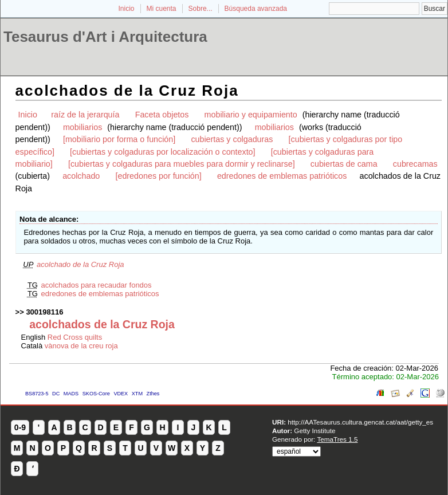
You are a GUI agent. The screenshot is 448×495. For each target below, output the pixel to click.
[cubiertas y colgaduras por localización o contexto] (162, 152)
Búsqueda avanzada (256, 9)
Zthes (153, 394)
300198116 (44, 312)
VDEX (121, 394)
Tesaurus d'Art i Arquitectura (105, 37)
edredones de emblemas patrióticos (282, 176)
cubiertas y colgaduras (232, 139)
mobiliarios (82, 127)
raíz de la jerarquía (85, 115)
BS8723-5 (37, 394)
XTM (137, 394)
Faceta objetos (162, 115)
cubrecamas (415, 164)
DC (56, 394)
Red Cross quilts (75, 337)
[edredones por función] (158, 176)
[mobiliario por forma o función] (119, 139)
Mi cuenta (162, 9)
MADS (71, 394)
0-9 (20, 427)
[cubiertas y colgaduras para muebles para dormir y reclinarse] (182, 164)
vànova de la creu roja (81, 346)
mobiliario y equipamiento (251, 115)
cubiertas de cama (344, 164)
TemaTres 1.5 (337, 439)
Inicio (126, 9)
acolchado (81, 176)
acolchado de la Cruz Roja (80, 264)
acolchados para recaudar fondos (97, 285)
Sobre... (201, 9)
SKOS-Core (96, 394)
